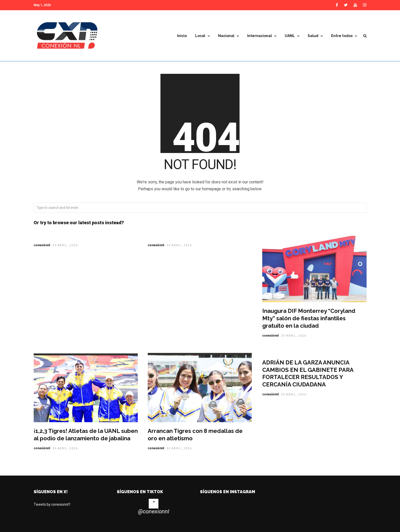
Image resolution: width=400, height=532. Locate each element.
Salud (313, 36)
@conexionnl (154, 511)
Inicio (182, 36)
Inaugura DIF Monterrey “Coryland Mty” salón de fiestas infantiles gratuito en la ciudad (309, 318)
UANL (290, 36)
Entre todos (342, 36)
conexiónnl (42, 245)
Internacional (260, 36)
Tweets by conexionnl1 (52, 504)
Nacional (226, 36)
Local (200, 36)
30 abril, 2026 (65, 245)
